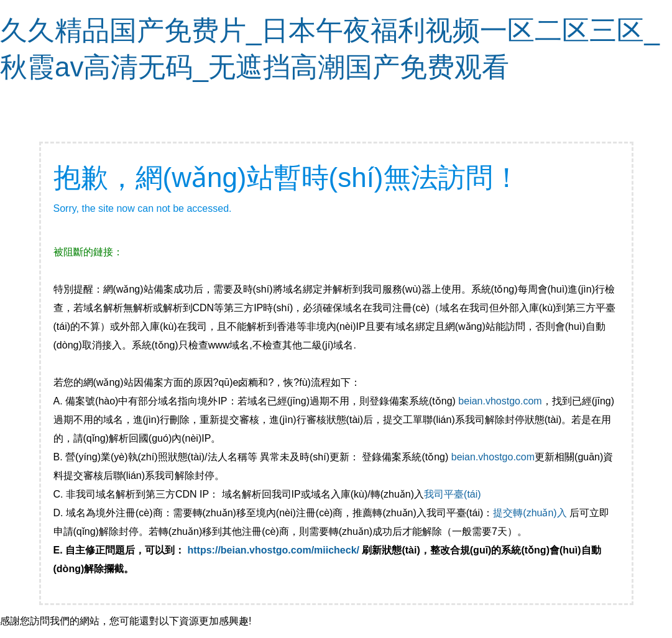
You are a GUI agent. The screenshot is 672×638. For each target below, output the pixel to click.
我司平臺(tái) (454, 494)
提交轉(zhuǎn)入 (530, 513)
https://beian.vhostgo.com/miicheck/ (274, 550)
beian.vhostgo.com (500, 401)
